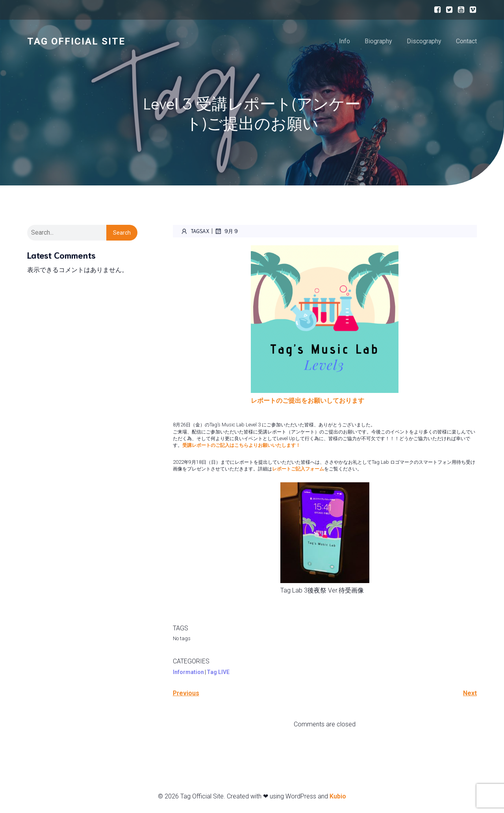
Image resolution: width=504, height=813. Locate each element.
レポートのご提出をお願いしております (308, 401)
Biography (378, 41)
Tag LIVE (218, 672)
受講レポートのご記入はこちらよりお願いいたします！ (241, 445)
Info (345, 41)
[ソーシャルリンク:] (435, 10)
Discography (424, 41)
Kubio (338, 796)
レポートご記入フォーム (298, 469)
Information (188, 672)
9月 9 (226, 231)
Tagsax (195, 231)
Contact (466, 41)
